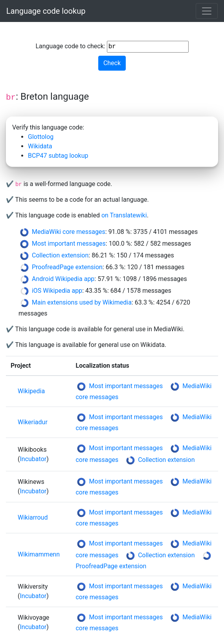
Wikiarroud (33, 517)
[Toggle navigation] (207, 11)
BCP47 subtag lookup (58, 156)
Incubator (33, 459)
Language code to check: (112, 47)
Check (112, 63)
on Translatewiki (124, 215)
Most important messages (69, 244)
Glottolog (41, 137)
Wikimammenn (39, 554)
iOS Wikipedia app (57, 291)
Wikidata (40, 146)
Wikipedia (31, 391)
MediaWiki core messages (69, 232)
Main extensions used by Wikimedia (82, 302)
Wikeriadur (33, 422)
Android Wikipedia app (63, 279)
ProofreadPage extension (67, 267)
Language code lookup (46, 11)
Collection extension (60, 255)
